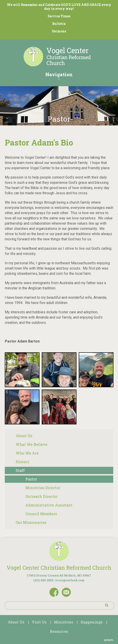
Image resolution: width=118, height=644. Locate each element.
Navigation (59, 76)
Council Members (41, 514)
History (23, 462)
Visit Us (39, 622)
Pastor (31, 479)
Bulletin (59, 24)
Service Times (59, 16)
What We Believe (32, 444)
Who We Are (27, 453)
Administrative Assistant (49, 505)
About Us (24, 436)
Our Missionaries (31, 522)
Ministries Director (43, 488)
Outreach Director (42, 496)
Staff (20, 470)
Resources (59, 631)
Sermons (59, 31)
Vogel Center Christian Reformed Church (59, 568)
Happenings (92, 622)
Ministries (64, 622)
